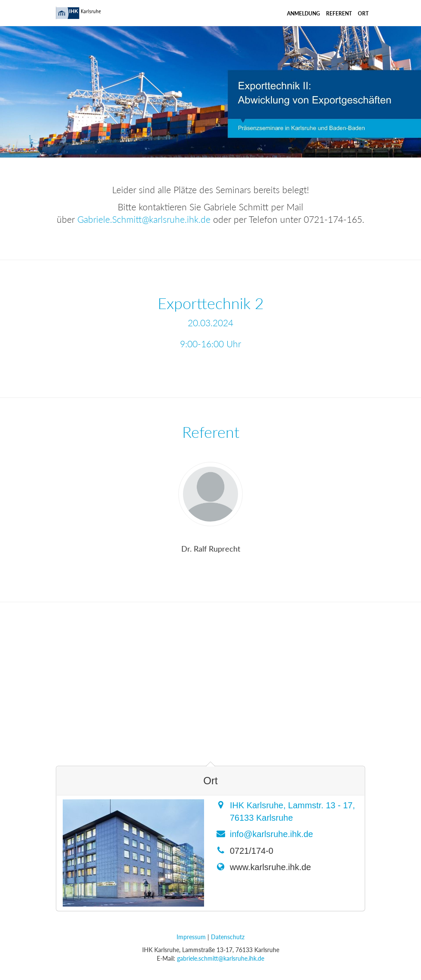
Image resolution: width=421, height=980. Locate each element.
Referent (339, 14)
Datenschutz (228, 937)
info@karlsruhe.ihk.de (272, 834)
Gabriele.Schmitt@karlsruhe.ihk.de (144, 219)
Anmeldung (304, 14)
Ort (363, 14)
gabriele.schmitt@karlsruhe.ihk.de (221, 958)
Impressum (191, 937)
